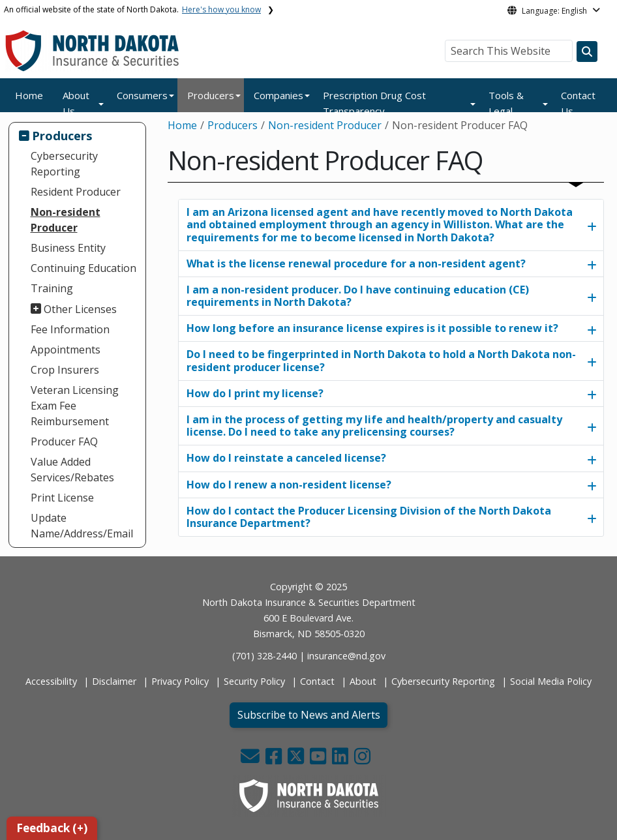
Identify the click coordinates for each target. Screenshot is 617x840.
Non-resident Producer (66, 220)
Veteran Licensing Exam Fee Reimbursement (75, 406)
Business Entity (68, 248)
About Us (76, 103)
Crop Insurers (65, 370)
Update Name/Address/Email (82, 526)
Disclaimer (114, 681)
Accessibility (51, 681)
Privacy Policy (180, 681)
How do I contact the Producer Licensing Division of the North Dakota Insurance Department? (369, 517)
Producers (211, 95)
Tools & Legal (506, 103)
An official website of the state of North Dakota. (132, 9)
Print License (62, 498)
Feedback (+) (52, 828)
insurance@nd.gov (346, 656)
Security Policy (254, 681)
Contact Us (578, 103)
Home (29, 95)
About (363, 681)
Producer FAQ (64, 442)
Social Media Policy (551, 681)
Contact (317, 681)
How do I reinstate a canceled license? (286, 458)
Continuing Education (83, 268)
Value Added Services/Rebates (72, 470)
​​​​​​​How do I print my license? (255, 393)
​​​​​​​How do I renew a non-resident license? (289, 485)
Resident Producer (76, 192)
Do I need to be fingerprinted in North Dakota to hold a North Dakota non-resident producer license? (381, 360)
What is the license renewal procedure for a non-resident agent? (356, 263)
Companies (278, 95)
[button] (251, 759)
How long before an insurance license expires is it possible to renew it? (372, 328)
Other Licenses (80, 309)
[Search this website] (587, 52)
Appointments (66, 350)
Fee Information (70, 329)
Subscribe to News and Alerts (309, 715)
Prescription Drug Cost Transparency (374, 103)
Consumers (142, 95)
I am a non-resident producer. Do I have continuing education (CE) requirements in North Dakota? (358, 296)
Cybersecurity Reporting (64, 164)
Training (52, 288)
